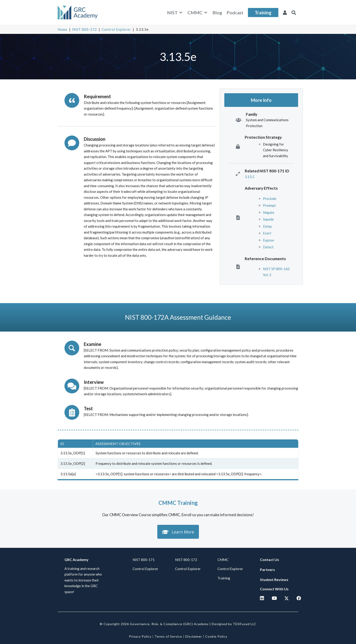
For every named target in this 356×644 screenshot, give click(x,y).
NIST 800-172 (85, 29)
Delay (267, 226)
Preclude (270, 199)
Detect (268, 247)
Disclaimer (194, 636)
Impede (268, 219)
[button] (294, 13)
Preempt (269, 205)
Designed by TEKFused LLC (234, 624)
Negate (269, 212)
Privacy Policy (140, 636)
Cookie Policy (216, 636)
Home (63, 29)
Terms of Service (168, 636)
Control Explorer (116, 29)
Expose (268, 240)
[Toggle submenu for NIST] (181, 13)
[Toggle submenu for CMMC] (206, 13)
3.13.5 (250, 177)
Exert (267, 233)
